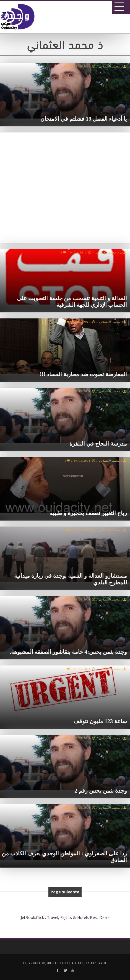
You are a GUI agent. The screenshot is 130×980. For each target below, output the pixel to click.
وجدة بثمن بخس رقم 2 (101, 791)
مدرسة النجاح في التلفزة (98, 444)
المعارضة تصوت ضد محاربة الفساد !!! (83, 374)
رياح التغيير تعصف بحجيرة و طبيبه (88, 513)
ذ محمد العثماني (111, 66)
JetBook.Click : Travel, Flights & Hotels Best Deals (65, 917)
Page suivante (65, 892)
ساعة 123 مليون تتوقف (100, 721)
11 (67, 808)
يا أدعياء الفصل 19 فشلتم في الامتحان (84, 119)
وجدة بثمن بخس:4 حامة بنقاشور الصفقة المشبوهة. (68, 652)
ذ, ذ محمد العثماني (109, 252)
